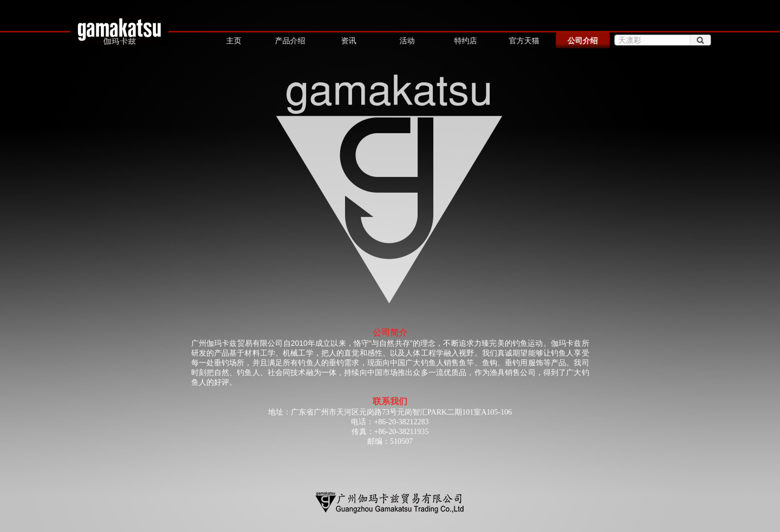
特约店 (465, 41)
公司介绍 (582, 41)
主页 (233, 41)
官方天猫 (523, 41)
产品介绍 (290, 41)
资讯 (348, 41)
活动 (406, 41)
